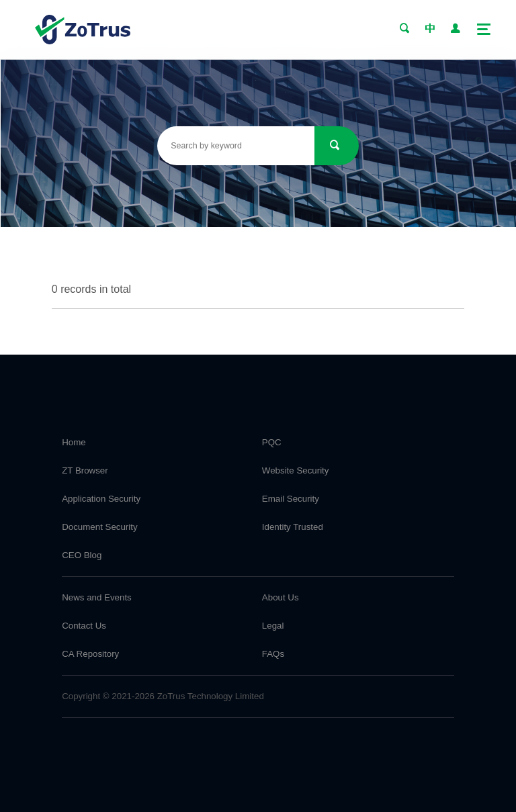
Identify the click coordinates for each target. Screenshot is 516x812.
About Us (281, 597)
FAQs (273, 654)
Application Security (101, 499)
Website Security (296, 470)
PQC (272, 442)
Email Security (291, 499)
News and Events (97, 597)
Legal (273, 626)
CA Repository (90, 654)
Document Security (99, 527)
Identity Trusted (293, 527)
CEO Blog (82, 555)
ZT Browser (85, 470)
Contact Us (84, 626)
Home (74, 442)
